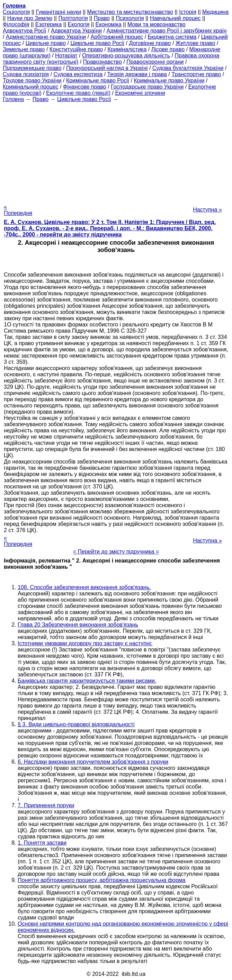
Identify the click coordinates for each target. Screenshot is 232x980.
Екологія (79, 24)
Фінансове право (85, 87)
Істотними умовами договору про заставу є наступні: (85, 643)
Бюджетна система (172, 37)
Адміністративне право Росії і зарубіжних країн (166, 31)
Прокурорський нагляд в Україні (107, 68)
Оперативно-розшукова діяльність (126, 56)
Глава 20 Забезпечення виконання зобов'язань (78, 625)
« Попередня (18, 210)
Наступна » (207, 210)
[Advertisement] (116, 151)
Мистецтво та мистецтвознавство (130, 12)
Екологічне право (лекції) (78, 93)
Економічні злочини (140, 93)
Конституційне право (76, 49)
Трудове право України (32, 80)
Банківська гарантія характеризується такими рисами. (87, 681)
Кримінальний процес (31, 87)
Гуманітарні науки (58, 12)
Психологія (130, 18)
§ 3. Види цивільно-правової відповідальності (76, 724)
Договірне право (150, 43)
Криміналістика (127, 49)
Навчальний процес (175, 18)
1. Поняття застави (42, 843)
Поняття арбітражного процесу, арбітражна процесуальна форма (102, 880)
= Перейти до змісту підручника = (116, 552)
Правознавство (102, 62)
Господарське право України (147, 87)
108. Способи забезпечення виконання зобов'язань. (84, 587)
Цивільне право (46, 43)
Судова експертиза (78, 74)
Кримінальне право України (169, 80)
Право (102, 18)
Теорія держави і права (137, 74)
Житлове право (195, 43)
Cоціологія (16, 12)
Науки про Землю (30, 18)
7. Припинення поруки (46, 805)
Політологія (73, 18)
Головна (13, 99)
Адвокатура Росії (25, 31)
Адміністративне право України (46, 37)
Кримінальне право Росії (98, 80)
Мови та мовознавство (157, 24)
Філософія (16, 24)
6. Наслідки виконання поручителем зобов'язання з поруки (93, 762)
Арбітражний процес (117, 37)
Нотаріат (66, 56)
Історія (188, 12)
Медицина (215, 12)
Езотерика (49, 24)
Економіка (109, 24)
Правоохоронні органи (155, 62)
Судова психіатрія (26, 74)
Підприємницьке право (32, 68)
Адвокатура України (76, 31)
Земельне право (24, 49)
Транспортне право (196, 74)
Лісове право (168, 49)
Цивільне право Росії (97, 43)
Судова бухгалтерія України (188, 68)
